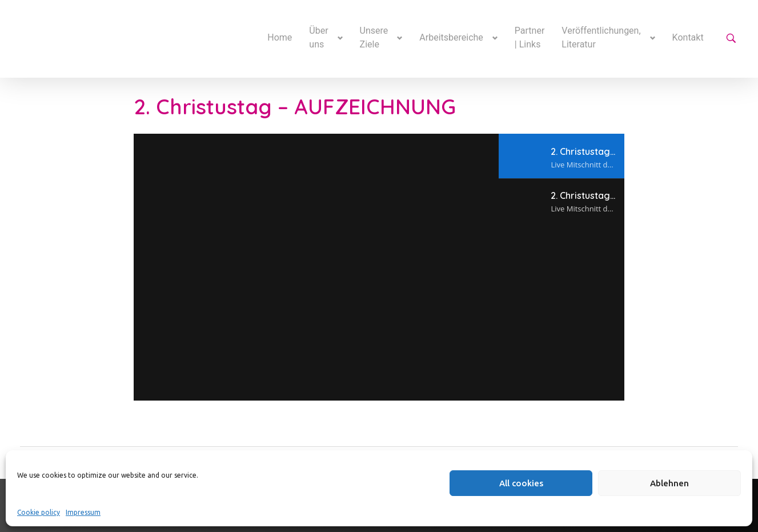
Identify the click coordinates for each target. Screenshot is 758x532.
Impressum (83, 512)
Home (280, 37)
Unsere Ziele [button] (374, 37)
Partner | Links (530, 37)
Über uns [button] (318, 37)
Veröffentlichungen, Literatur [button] (601, 37)
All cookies (521, 483)
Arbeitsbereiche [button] (451, 37)
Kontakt (688, 37)
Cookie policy (39, 512)
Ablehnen (669, 483)
